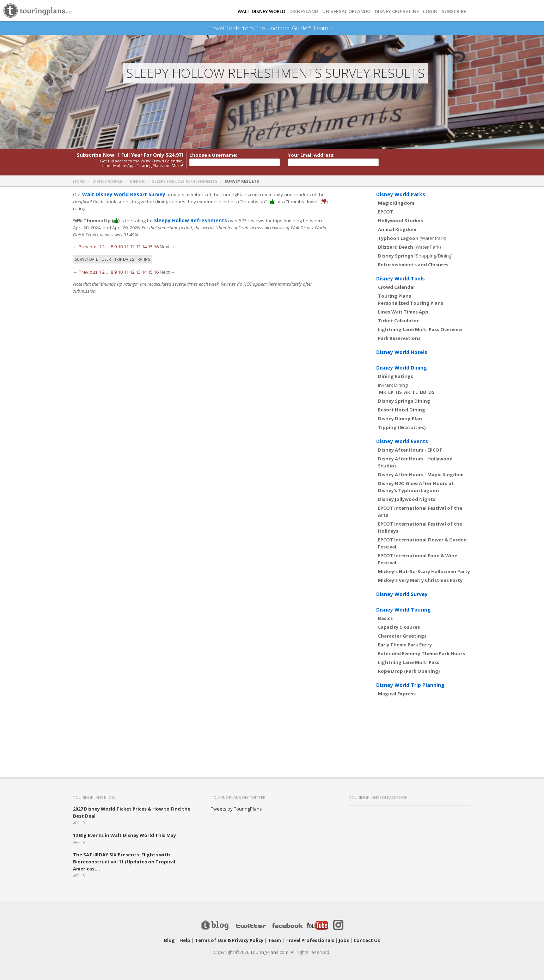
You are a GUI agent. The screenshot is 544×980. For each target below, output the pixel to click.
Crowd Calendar (397, 287)
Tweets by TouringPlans (236, 809)
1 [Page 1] (100, 247)
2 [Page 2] (103, 247)
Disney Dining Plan (400, 419)
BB (423, 392)
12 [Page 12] (132, 247)
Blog (169, 941)
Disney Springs (396, 256)
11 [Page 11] (126, 247)
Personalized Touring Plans (411, 303)
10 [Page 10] (120, 247)
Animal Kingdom (397, 230)
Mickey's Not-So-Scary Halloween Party (424, 572)
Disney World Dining (402, 368)
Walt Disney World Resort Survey (121, 195)
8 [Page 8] (112, 247)
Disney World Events (402, 442)
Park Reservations (399, 339)
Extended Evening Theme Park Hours (421, 654)
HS (399, 392)
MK (383, 392)
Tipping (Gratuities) (402, 428)
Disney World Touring (404, 610)
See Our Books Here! (336, 28)
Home (79, 182)
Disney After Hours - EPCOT (410, 450)
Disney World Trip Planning (410, 685)
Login (430, 11)
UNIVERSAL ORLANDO (346, 11)
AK (407, 392)
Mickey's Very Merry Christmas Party (420, 581)
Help (185, 941)
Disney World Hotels (402, 352)
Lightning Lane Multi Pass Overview (420, 330)
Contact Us (367, 941)
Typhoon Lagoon (398, 238)
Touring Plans (395, 296)
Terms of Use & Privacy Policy (229, 941)
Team (274, 941)
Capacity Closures (399, 627)
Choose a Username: (213, 155)
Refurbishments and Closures (413, 265)
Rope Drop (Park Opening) (409, 671)
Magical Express (397, 694)
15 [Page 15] (150, 247)
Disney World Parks (401, 195)
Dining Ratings (396, 377)
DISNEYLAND (304, 11)
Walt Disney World (261, 11)
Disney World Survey (402, 594)
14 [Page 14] (144, 247)
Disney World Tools (401, 279)
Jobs (344, 941)
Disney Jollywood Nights (407, 500)
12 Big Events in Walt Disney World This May (124, 836)
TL (415, 392)
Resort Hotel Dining (402, 410)
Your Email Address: (311, 155)
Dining (137, 182)
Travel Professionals (310, 941)
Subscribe (454, 11)
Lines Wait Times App (403, 312)
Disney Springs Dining (404, 401)
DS (432, 392)
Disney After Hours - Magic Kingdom (421, 475)
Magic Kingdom (396, 203)
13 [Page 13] (138, 247)
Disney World (108, 182)
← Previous (85, 247)
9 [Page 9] (115, 247)
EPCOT (386, 212)
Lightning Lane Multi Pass (409, 663)
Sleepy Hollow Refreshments (185, 182)
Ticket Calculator (398, 321)
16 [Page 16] (156, 247)
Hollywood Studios (401, 221)
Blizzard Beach (396, 247)
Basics (385, 619)
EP (391, 392)
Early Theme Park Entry (405, 645)
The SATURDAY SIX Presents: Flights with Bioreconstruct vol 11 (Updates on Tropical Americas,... (124, 862)
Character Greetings (402, 636)
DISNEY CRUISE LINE (397, 11)
